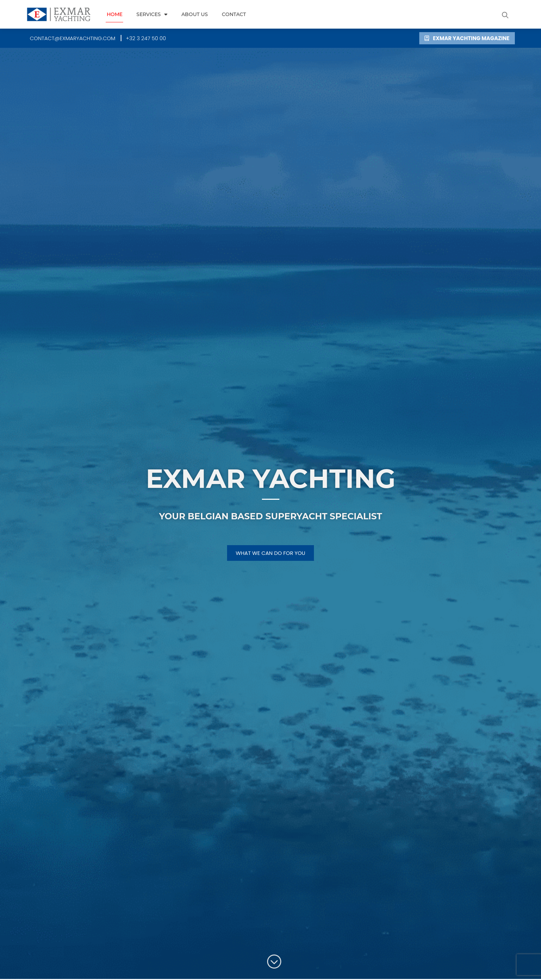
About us (195, 14)
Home (115, 14)
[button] (505, 15)
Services (152, 14)
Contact (234, 14)
